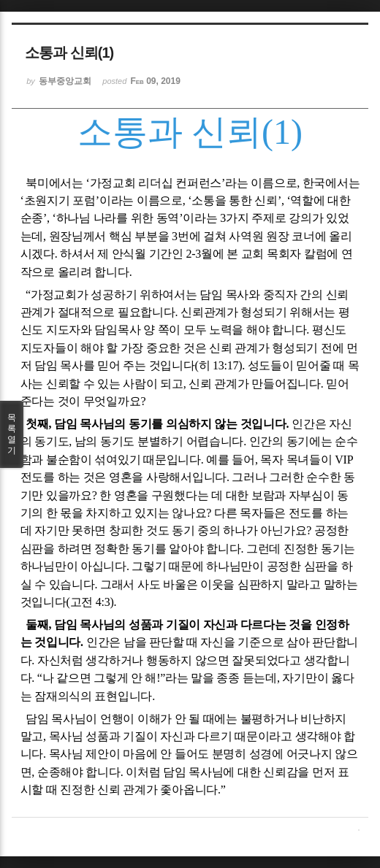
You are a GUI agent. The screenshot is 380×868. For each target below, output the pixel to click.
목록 (12, 434)
